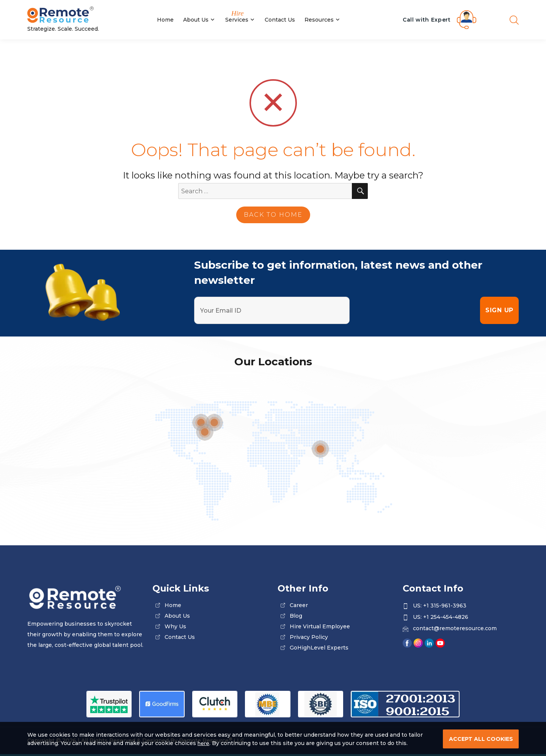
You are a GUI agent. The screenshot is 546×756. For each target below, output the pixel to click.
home (173, 605)
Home (165, 20)
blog (296, 616)
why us (175, 626)
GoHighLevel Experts (319, 648)
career (299, 605)
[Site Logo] (85, 15)
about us (177, 616)
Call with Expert (427, 20)
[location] (320, 449)
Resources (319, 20)
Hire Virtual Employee (320, 626)
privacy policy (309, 637)
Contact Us (280, 20)
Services (237, 20)
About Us (196, 20)
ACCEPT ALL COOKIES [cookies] (481, 739)
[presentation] (415, 310)
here (204, 743)
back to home (273, 215)
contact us (180, 637)
